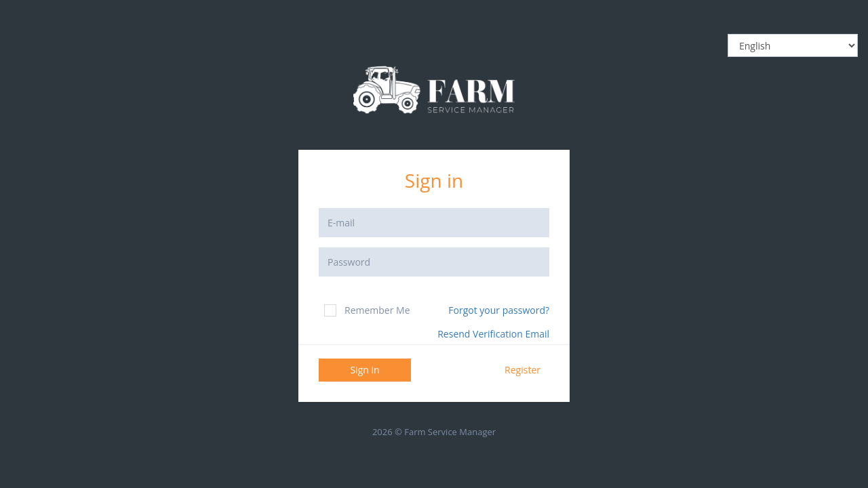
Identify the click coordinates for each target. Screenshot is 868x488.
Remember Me (367, 310)
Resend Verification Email (493, 334)
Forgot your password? (499, 310)
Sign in (364, 370)
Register (522, 370)
